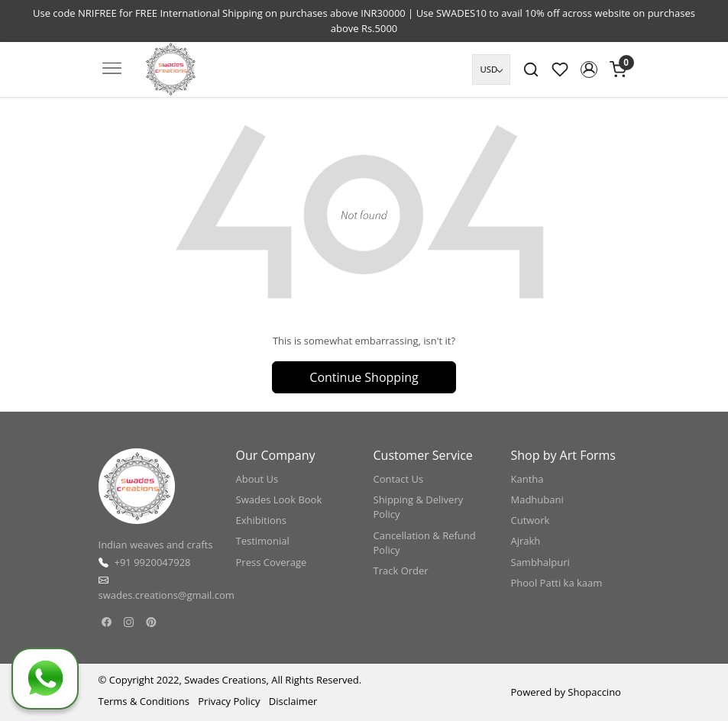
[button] (589, 70)
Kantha (527, 479)
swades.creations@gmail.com (167, 595)
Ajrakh (526, 541)
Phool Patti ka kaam (557, 583)
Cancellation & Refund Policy (425, 543)
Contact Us (399, 479)
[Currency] (491, 70)
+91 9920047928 (153, 562)
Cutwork (531, 520)
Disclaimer (293, 701)
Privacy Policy (229, 701)
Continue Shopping (364, 377)
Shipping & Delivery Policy (419, 507)
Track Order (401, 571)
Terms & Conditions (144, 701)
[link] (531, 70)
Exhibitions (261, 520)
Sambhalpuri (540, 562)
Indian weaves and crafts (156, 545)
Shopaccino (594, 692)
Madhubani (537, 500)
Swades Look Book (279, 500)
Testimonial (263, 541)
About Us (257, 479)
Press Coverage (272, 562)
